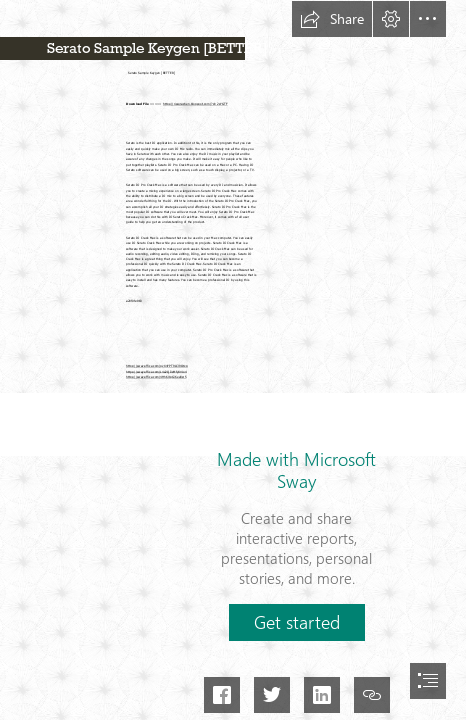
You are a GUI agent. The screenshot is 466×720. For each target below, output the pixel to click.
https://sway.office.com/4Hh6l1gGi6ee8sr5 (156, 376)
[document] (233, 360)
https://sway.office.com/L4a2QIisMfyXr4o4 (156, 371)
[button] (332, 19)
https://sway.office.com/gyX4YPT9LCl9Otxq (157, 366)
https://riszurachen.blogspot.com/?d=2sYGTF (195, 104)
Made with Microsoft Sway (296, 470)
